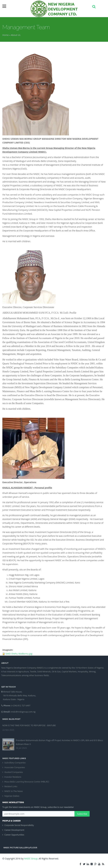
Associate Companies (15, 769)
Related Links (11, 788)
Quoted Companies (14, 774)
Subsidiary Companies (15, 764)
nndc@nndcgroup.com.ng (21, 712)
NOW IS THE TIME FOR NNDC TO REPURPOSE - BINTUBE (29, 724)
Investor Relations (13, 779)
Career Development (14, 830)
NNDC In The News (14, 793)
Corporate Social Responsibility (19, 825)
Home (6, 35)
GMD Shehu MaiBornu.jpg (19, 654)
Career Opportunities (14, 835)
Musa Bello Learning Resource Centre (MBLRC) (27, 783)
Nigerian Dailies (12, 798)
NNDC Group (31, 859)
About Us (16, 35)
